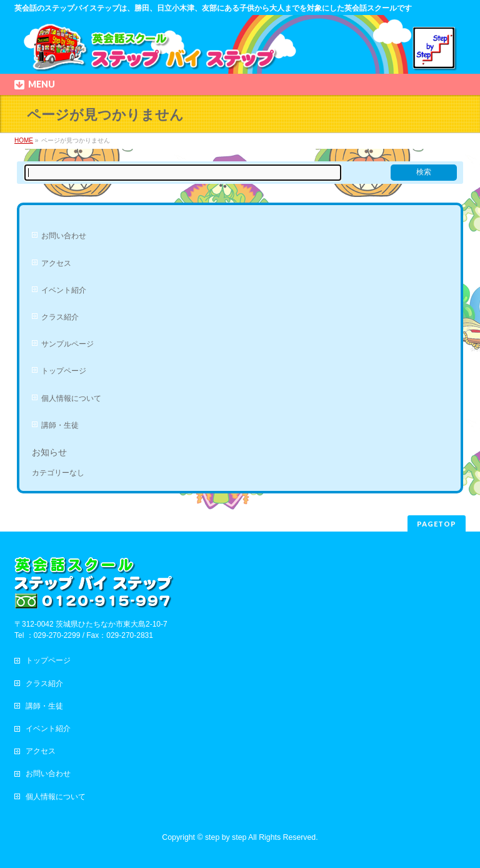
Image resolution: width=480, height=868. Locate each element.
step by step (226, 837)
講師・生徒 (60, 425)
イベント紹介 (64, 290)
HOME (24, 140)
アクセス (56, 263)
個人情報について (71, 398)
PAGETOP (437, 524)
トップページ (64, 371)
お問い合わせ (64, 236)
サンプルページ (67, 344)
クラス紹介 (60, 317)
